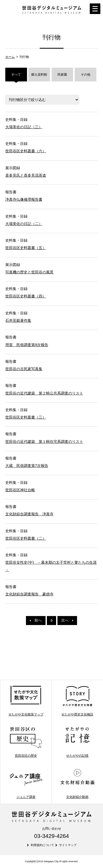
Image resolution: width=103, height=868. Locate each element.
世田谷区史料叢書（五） (26, 248)
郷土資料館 (39, 75)
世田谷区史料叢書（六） (26, 151)
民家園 (62, 75)
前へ (36, 620)
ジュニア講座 (26, 783)
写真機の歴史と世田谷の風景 (29, 272)
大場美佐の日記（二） (24, 224)
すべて (16, 75)
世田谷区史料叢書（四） (26, 296)
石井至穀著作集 (18, 320)
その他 (86, 75)
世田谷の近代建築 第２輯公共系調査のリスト (44, 393)
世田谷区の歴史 (26, 742)
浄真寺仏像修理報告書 (24, 199)
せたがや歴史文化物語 (77, 701)
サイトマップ (68, 845)
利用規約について (42, 845)
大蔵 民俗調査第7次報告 (27, 466)
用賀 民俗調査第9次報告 (27, 345)
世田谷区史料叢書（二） (26, 538)
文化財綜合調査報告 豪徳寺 (29, 594)
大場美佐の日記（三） (24, 127)
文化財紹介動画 (77, 783)
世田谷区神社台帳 (20, 490)
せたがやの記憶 (77, 742)
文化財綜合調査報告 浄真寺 (29, 514)
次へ (67, 620)
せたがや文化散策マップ (26, 701)
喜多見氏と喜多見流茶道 (26, 175)
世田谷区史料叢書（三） (26, 417)
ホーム (10, 57)
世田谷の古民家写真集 (24, 369)
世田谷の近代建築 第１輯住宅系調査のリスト (44, 442)
